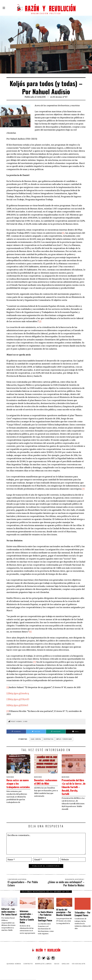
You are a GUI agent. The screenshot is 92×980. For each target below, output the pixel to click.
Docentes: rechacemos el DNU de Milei (43, 783)
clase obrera (36, 739)
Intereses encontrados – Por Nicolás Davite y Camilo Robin (27, 920)
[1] (63, 233)
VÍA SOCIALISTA (79, 967)
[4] (30, 632)
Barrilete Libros (43, 967)
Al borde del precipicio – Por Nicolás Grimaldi (64, 916)
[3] (83, 489)
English (66, 967)
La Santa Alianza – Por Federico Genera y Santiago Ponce (45, 920)
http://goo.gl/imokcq (19, 693)
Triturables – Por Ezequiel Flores (82, 917)
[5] (34, 662)
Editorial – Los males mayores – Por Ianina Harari (9, 915)
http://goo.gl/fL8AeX (19, 705)
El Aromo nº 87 (60, 97)
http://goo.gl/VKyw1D (19, 699)
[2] (40, 321)
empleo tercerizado (64, 739)
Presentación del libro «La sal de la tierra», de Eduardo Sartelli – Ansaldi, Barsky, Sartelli (73, 788)
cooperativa (49, 739)
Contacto (28, 967)
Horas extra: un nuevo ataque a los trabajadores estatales (18, 785)
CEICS (57, 967)
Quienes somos (14, 967)
